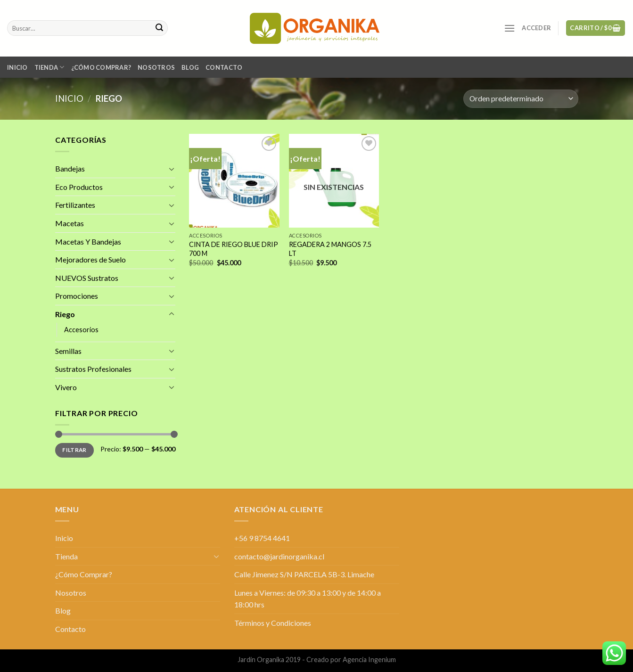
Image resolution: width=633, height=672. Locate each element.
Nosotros (156, 67)
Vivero (66, 387)
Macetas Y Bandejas (88, 241)
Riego (65, 314)
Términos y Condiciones (273, 623)
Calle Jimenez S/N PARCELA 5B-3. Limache (304, 574)
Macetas (70, 223)
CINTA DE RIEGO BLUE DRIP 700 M (234, 249)
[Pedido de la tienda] (521, 99)
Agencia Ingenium (369, 660)
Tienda (49, 67)
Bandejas (70, 168)
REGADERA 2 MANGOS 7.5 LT (330, 249)
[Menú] (510, 28)
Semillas (68, 350)
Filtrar (74, 450)
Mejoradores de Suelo (90, 259)
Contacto (224, 67)
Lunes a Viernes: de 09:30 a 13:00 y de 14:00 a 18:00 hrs (308, 599)
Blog (190, 67)
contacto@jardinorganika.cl (279, 556)
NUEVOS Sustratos (87, 278)
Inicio (17, 67)
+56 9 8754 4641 (262, 538)
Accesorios (81, 330)
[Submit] (159, 28)
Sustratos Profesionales (93, 369)
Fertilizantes (75, 205)
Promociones (77, 296)
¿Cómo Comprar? (101, 67)
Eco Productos (79, 187)
